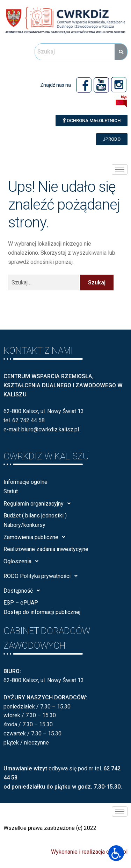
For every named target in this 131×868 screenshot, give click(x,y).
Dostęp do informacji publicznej (42, 612)
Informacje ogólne (26, 482)
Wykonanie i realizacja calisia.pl (89, 852)
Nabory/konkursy (24, 525)
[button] (92, 121)
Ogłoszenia (23, 561)
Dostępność (24, 591)
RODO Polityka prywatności (42, 576)
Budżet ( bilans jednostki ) (35, 516)
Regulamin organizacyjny (39, 503)
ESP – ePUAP (21, 603)
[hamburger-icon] (120, 170)
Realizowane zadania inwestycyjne (46, 549)
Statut (11, 491)
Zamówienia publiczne (36, 537)
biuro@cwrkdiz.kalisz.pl (50, 429)
